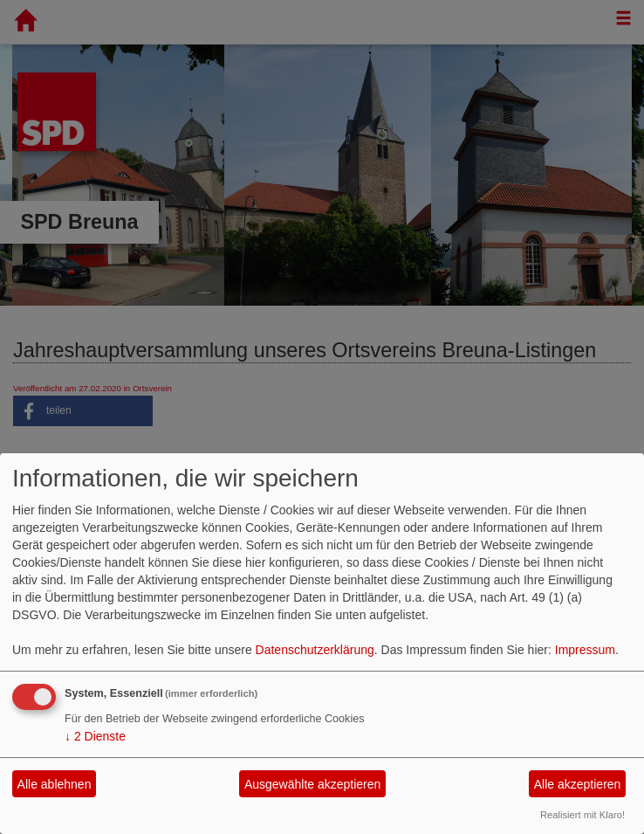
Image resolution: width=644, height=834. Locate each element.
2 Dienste (95, 736)
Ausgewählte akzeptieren (312, 784)
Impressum (585, 650)
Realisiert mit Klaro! (582, 815)
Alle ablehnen (55, 784)
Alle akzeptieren (578, 784)
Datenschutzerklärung (315, 650)
